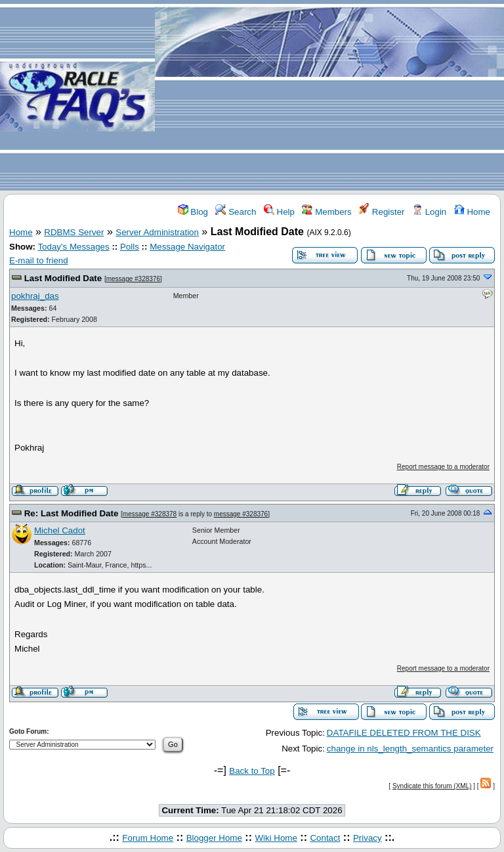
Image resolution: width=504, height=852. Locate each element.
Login (429, 212)
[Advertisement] (329, 96)
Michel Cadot (60, 530)
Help (279, 212)
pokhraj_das (35, 296)
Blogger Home (214, 838)
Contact (325, 838)
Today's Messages (73, 247)
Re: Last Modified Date (72, 513)
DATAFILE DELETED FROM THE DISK (404, 733)
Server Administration (157, 232)
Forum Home (148, 838)
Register (382, 212)
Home (472, 212)
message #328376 (133, 279)
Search (236, 212)
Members (326, 212)
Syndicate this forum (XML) (432, 786)
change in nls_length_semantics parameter (410, 749)
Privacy (367, 838)
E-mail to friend (39, 260)
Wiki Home (276, 838)
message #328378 (150, 514)
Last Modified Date (63, 278)
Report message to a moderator (443, 467)
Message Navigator (187, 247)
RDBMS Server (74, 232)
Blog (193, 212)
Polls (130, 247)
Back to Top (252, 771)
